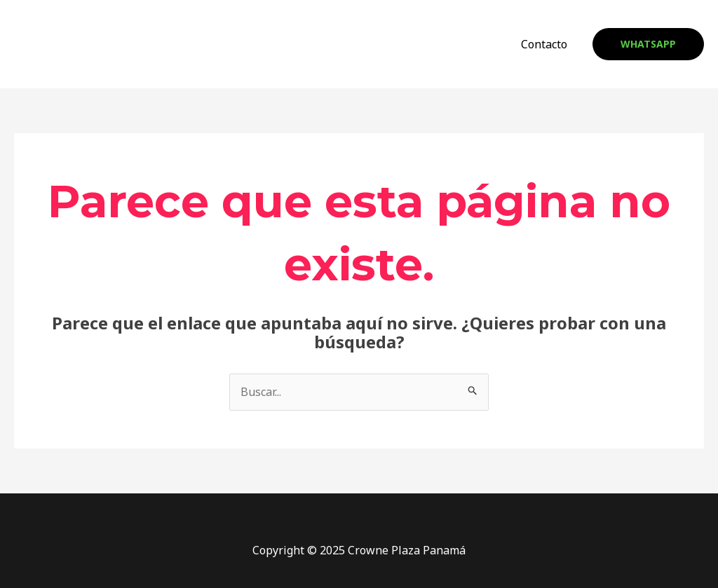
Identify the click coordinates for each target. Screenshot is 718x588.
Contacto (544, 44)
